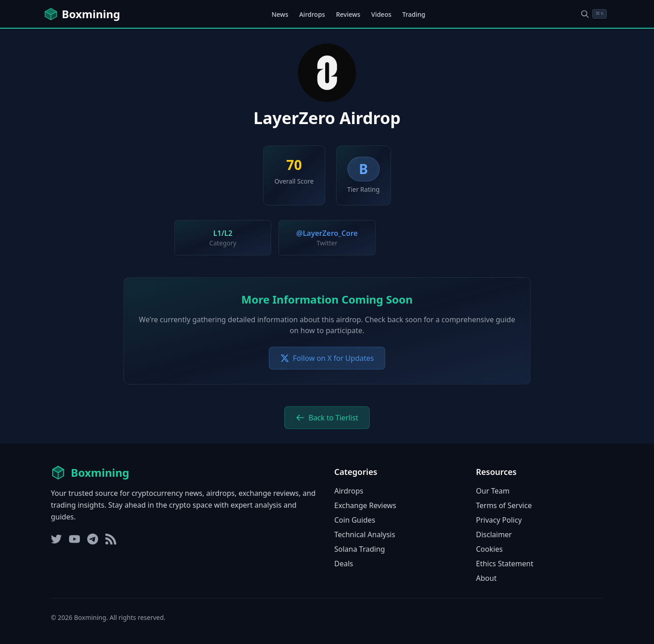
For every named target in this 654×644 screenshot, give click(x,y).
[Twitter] (56, 539)
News (280, 14)
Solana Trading (360, 549)
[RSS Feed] (111, 539)
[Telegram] (93, 539)
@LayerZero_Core (327, 233)
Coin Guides (355, 520)
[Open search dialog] (594, 14)
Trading (414, 14)
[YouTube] (74, 539)
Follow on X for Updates (327, 358)
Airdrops (312, 14)
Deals (344, 564)
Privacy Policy (499, 520)
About (486, 578)
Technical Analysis (365, 534)
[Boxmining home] (82, 14)
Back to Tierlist (327, 418)
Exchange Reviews (365, 505)
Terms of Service (504, 505)
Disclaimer (494, 534)
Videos (381, 14)
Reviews (348, 14)
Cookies (489, 549)
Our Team (493, 491)
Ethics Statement (505, 564)
